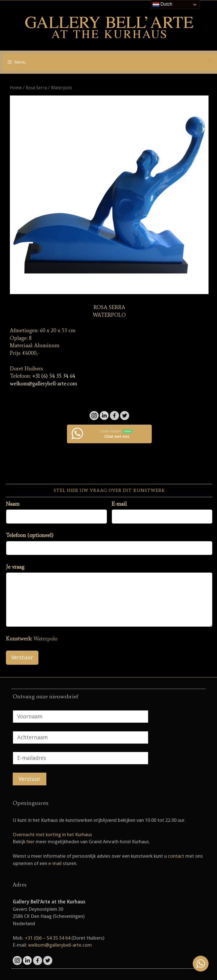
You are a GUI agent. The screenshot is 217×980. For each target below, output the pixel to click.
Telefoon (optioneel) (30, 535)
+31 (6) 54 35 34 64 (54, 376)
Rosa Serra (36, 88)
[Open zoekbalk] (210, 61)
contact (176, 856)
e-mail (55, 863)
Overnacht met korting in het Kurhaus (52, 835)
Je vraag (15, 567)
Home (16, 88)
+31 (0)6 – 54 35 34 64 (48, 938)
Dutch (162, 5)
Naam (13, 504)
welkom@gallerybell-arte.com (44, 383)
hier (31, 842)
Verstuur (22, 658)
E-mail (119, 504)
